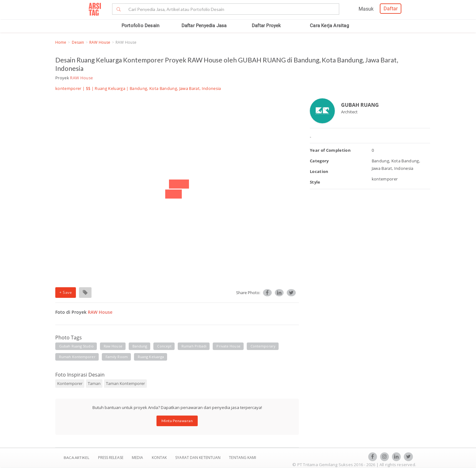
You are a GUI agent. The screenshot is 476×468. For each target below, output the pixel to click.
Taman (94, 383)
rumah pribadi (194, 346)
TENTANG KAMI (243, 458)
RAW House (100, 42)
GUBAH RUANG (360, 105)
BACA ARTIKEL (77, 458)
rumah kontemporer (77, 357)
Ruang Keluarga (110, 88)
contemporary (263, 346)
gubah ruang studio (76, 346)
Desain (78, 42)
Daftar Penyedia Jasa (204, 26)
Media (138, 458)
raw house (113, 346)
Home (61, 42)
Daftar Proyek (266, 26)
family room (117, 357)
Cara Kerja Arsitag (329, 26)
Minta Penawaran (177, 421)
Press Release (111, 458)
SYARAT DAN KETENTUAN (198, 458)
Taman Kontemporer (125, 383)
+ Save (66, 292)
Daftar (391, 9)
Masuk (366, 9)
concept (164, 346)
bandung (140, 346)
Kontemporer (70, 383)
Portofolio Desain (140, 26)
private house (228, 346)
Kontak (160, 458)
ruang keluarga (151, 357)
